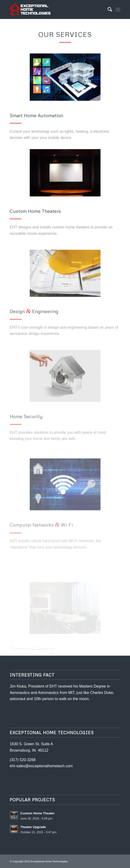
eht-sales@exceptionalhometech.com (41, 766)
